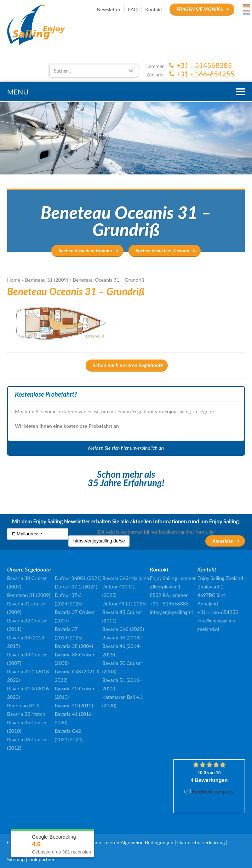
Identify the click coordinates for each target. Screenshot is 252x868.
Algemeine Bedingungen (147, 842)
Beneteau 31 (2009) (47, 280)
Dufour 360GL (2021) (78, 578)
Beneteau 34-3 (23, 705)
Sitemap (16, 859)
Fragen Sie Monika (200, 9)
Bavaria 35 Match (26, 714)
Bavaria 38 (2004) (74, 646)
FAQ (133, 9)
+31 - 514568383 (204, 65)
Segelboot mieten (100, 842)
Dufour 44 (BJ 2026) (124, 603)
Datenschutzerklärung (201, 842)
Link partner (41, 859)
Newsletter (108, 9)
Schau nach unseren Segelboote (128, 365)
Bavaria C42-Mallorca (126, 578)
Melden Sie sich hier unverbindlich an (126, 448)
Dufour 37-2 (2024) (76, 587)
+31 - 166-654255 (205, 74)
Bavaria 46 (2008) (122, 637)
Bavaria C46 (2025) (123, 629)
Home (14, 280)
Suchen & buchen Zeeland (162, 250)
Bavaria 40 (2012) (74, 705)
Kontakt (154, 9)
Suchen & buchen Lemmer (85, 250)
